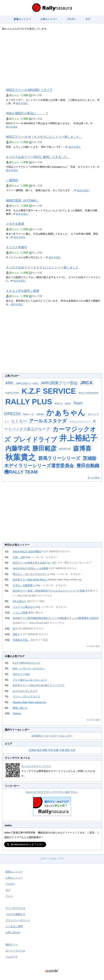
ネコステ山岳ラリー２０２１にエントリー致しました (42, 267)
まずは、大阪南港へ (24, 585)
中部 (50, 750)
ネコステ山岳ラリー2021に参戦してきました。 (38, 157)
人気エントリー (49, 19)
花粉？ (16, 634)
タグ (88, 19)
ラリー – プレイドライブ (26, 696)
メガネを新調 (15, 224)
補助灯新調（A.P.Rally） (22, 200)
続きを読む (22, 103)
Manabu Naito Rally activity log (29, 702)
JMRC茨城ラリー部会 (27, 383)
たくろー (19, 421)
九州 (73, 750)
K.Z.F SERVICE (49, 391)
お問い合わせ (13, 932)
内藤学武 (17, 448)
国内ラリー (12, 945)
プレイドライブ (35, 440)
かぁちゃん (66, 412)
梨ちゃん (14, 95)
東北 (39, 750)
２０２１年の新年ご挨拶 (23, 291)
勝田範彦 (44, 448)
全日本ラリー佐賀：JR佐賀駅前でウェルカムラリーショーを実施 (49, 591)
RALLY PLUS (29, 402)
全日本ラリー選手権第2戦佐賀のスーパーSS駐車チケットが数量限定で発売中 (56, 618)
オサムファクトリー (80, 422)
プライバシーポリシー (18, 920)
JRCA (86, 383)
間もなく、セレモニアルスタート (31, 574)
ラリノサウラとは (15, 908)
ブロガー (71, 19)
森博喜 (82, 448)
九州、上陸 (19, 557)
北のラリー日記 (21, 674)
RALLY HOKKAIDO (88, 393)
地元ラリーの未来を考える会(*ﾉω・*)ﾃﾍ (35, 563)
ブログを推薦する (15, 914)
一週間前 (12, 180)
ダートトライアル (15, 951)
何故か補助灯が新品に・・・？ (27, 113)
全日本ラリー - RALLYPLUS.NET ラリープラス (39, 685)
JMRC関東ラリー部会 (59, 383)
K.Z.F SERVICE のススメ (27, 663)
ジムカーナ (12, 957)
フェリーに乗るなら (24, 607)
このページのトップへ (52, 859)
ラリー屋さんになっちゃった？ (30, 680)
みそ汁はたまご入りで (25, 691)
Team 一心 (28, 414)
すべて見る (94, 478)
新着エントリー (22, 19)
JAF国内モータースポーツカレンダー (52, 736)
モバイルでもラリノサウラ (36, 766)
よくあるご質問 (14, 926)
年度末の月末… (21, 640)
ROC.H (58, 404)
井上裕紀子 (78, 438)
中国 (62, 750)
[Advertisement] (52, 59)
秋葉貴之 (20, 457)
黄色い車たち (20, 708)
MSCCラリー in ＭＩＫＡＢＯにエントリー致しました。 (44, 137)
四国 (67, 750)
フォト (9, 896)
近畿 (56, 750)
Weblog (17, 713)
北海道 (32, 750)
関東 (26, 95)
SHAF (68, 404)
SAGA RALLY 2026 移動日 (27, 551)
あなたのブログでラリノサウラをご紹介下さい (52, 792)
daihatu (40, 414)
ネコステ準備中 (17, 247)
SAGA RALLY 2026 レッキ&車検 (30, 568)
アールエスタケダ (48, 421)
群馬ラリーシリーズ (59, 458)
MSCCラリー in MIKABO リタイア (29, 90)
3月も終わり (20, 601)
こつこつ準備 (20, 613)
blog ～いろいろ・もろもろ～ (29, 668)
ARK (9, 383)
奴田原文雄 (65, 449)
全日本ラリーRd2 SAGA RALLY (30, 580)
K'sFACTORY (12, 393)
